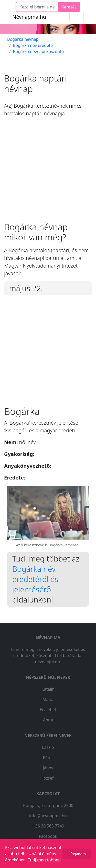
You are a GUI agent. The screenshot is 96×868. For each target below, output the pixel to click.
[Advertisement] (48, 174)
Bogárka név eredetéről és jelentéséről (35, 579)
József (48, 778)
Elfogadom (77, 854)
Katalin (48, 689)
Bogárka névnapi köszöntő (38, 52)
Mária (48, 699)
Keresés (69, 7)
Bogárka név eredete (33, 45)
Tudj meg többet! (44, 860)
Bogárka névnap (23, 39)
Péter (48, 758)
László (48, 747)
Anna (48, 720)
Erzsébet (48, 710)
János (48, 768)
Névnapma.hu (29, 17)
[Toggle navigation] (77, 17)
